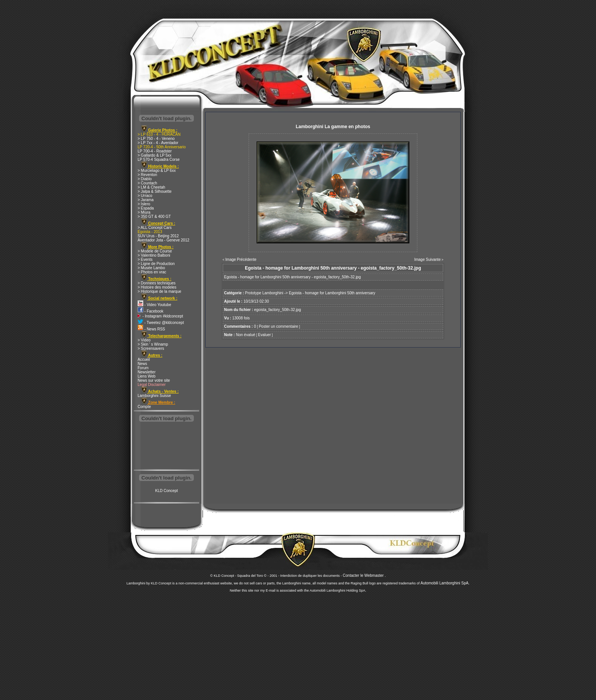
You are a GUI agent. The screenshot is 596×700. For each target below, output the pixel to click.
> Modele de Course (155, 251)
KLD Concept (166, 491)
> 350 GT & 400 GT (154, 217)
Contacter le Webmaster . (364, 575)
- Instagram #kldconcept (160, 316)
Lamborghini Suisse (154, 396)
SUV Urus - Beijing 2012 (158, 236)
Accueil (144, 360)
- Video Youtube (154, 305)
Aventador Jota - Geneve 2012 (163, 240)
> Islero (144, 204)
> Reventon (147, 175)
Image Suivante (428, 260)
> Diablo (145, 179)
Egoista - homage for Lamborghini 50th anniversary (332, 293)
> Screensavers (151, 348)
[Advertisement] (166, 446)
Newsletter (147, 372)
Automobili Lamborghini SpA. (445, 583)
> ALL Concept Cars (155, 228)
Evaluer (265, 335)
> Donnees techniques (157, 283)
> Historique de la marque (159, 291)
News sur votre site (154, 380)
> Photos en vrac (152, 272)
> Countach (147, 183)
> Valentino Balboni (154, 255)
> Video (144, 340)
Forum (143, 368)
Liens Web (147, 376)
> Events (145, 260)
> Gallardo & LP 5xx (155, 155)
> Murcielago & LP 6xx (157, 171)
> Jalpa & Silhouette (155, 191)
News (142, 364)
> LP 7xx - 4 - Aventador (158, 143)
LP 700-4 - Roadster (155, 151)
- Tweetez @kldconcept (161, 323)
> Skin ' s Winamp (153, 344)
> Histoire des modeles (157, 287)
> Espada (146, 208)
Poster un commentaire (278, 326)
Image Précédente (241, 260)
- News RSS (151, 329)
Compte (144, 407)
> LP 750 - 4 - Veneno (156, 139)
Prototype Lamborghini (264, 293)
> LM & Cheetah (151, 187)
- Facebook (151, 311)
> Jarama (146, 200)
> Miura (144, 212)
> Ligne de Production (156, 264)
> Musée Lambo (151, 268)
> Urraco (145, 196)
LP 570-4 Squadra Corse (159, 160)
